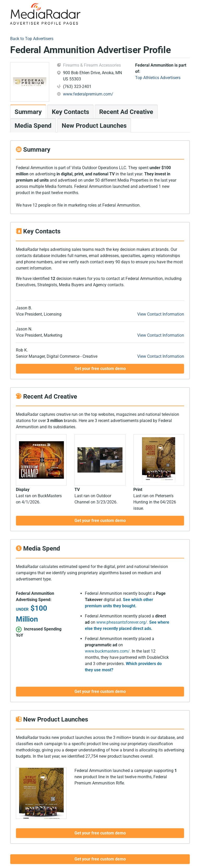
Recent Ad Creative (126, 112)
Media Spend (33, 126)
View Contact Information (161, 314)
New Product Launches (94, 126)
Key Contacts (70, 112)
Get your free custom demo (100, 859)
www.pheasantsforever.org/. (122, 622)
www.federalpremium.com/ (88, 94)
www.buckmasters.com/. (108, 651)
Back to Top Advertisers (32, 39)
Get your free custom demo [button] (100, 369)
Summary (28, 112)
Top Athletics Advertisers (158, 78)
